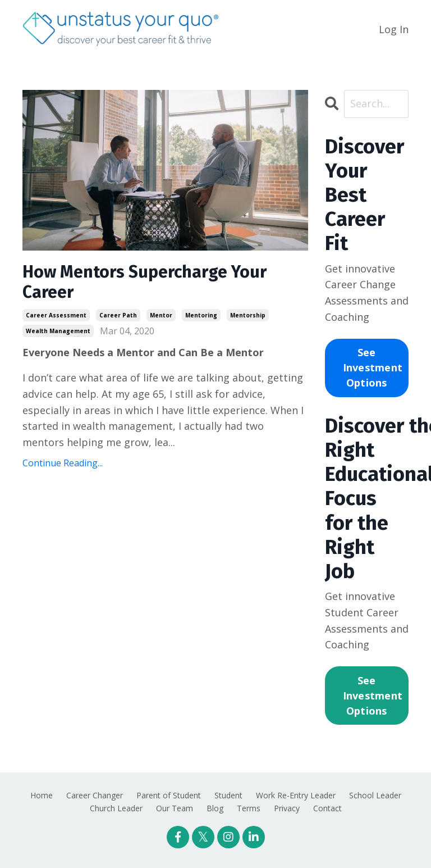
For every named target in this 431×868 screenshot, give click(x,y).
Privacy (287, 808)
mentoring (201, 315)
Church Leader (116, 808)
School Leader (375, 795)
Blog (215, 808)
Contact (327, 808)
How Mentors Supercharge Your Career (145, 282)
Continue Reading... (63, 463)
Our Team (175, 808)
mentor (161, 315)
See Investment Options (373, 367)
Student (228, 795)
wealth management (58, 331)
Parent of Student (169, 795)
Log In (394, 29)
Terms (249, 808)
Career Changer (95, 795)
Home (42, 795)
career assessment (56, 315)
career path (118, 315)
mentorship (248, 315)
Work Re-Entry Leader (296, 795)
